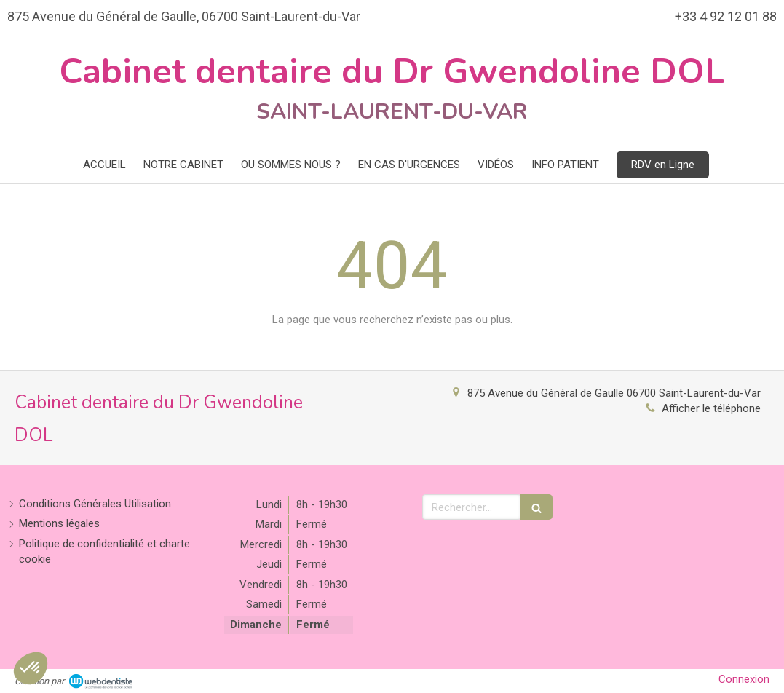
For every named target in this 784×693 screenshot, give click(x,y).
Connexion (744, 679)
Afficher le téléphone (711, 408)
